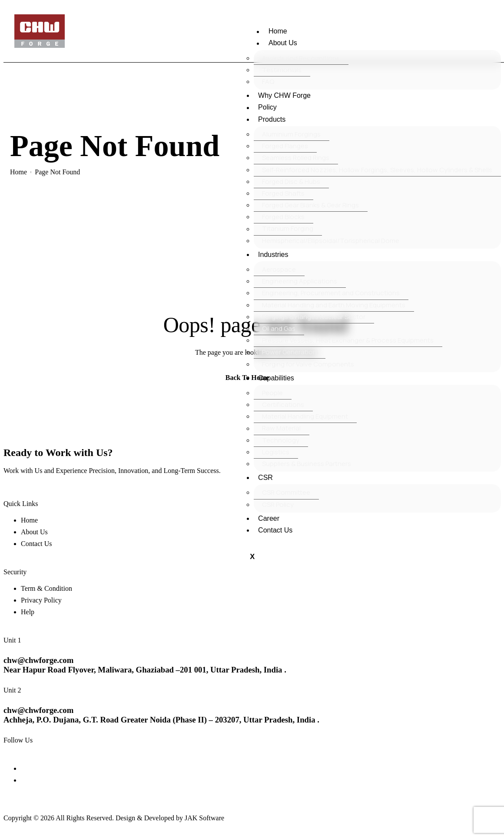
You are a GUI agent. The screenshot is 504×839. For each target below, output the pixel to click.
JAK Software (204, 818)
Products (271, 119)
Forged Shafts (283, 193)
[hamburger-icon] (251, 34)
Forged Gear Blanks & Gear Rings (310, 205)
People (272, 393)
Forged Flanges (285, 146)
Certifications (283, 405)
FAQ (268, 82)
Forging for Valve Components (308, 364)
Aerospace (279, 269)
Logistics (276, 452)
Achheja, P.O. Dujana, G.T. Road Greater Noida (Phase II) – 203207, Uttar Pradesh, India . (161, 720)
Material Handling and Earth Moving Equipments (334, 305)
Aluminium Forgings (291, 134)
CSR (265, 478)
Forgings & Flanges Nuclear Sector (314, 317)
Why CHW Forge (284, 95)
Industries (273, 255)
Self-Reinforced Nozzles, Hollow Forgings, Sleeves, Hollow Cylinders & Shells (377, 170)
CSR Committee (286, 492)
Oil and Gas (279, 328)
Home (280, 32)
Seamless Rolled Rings (296, 158)
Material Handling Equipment (305, 416)
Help (28, 612)
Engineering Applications (300, 281)
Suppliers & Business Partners (307, 464)
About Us (285, 43)
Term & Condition (46, 588)
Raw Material (281, 428)
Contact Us (275, 530)
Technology (281, 440)
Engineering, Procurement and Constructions (331, 293)
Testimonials (282, 70)
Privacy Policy (41, 600)
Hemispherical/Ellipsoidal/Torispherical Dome (331, 241)
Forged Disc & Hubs (291, 181)
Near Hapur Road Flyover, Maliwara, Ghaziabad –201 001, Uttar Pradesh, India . (145, 670)
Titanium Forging (288, 229)
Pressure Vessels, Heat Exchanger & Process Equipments (348, 340)
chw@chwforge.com (38, 660)
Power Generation (289, 352)
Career (268, 518)
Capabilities (276, 378)
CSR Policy (278, 504)
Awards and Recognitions (301, 58)
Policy (267, 108)
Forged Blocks (283, 217)
